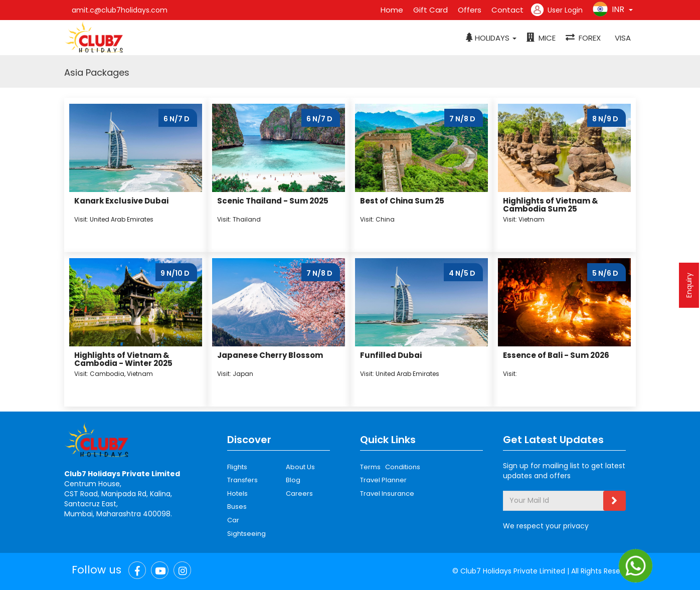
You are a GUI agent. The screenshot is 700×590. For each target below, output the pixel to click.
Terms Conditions (390, 467)
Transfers (242, 480)
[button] (491, 38)
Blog (293, 480)
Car (233, 520)
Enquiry (689, 285)
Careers (299, 494)
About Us (300, 467)
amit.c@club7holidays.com (120, 10)
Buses (237, 507)
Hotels (237, 494)
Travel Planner (383, 480)
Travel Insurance (387, 494)
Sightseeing (246, 534)
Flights (237, 467)
